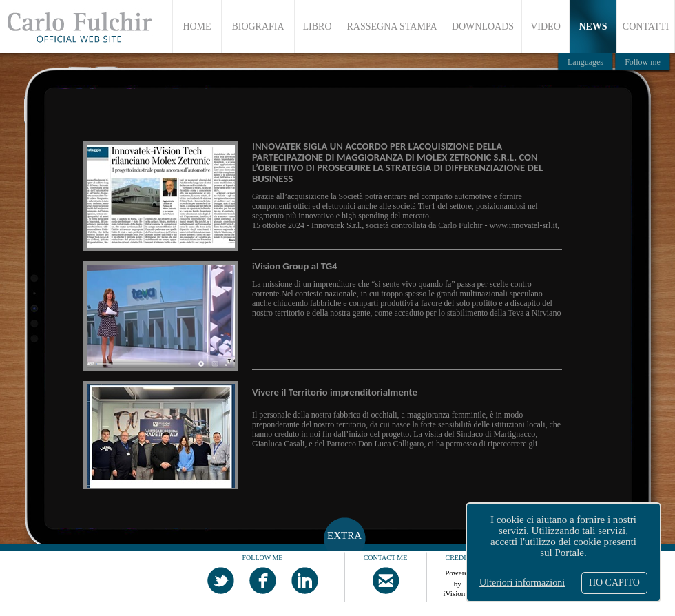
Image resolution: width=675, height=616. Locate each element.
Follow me (643, 62)
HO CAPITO (614, 583)
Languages (585, 62)
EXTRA (344, 535)
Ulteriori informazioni (522, 583)
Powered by (459, 576)
